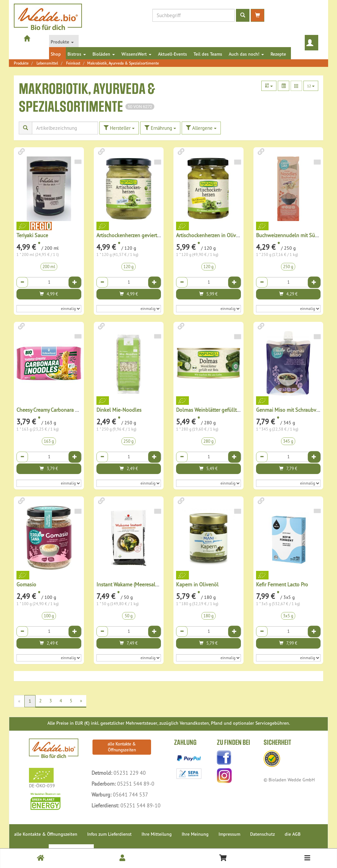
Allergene (201, 128)
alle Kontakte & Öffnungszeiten (122, 747)
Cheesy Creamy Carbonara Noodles (55, 410)
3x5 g (288, 616)
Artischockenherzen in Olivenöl (211, 235)
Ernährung (160, 128)
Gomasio (26, 584)
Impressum (229, 834)
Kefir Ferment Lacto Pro (282, 584)
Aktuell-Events (172, 54)
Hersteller (119, 128)
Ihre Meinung (195, 834)
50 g (129, 616)
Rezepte (278, 54)
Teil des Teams (208, 54)
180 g (208, 616)
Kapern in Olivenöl (197, 584)
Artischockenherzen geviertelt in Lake (138, 235)
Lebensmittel (47, 63)
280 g (208, 441)
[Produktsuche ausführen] (243, 15)
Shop (56, 54)
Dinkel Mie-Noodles (119, 410)
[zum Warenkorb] (258, 15)
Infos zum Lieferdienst (109, 834)
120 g (129, 267)
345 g (288, 441)
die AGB (293, 834)
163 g (49, 441)
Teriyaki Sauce (32, 235)
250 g (288, 267)
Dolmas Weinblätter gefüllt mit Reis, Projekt (225, 410)
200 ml (49, 267)
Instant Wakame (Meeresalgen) (131, 584)
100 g (49, 616)
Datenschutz (262, 834)
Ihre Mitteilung (157, 834)
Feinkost (73, 63)
